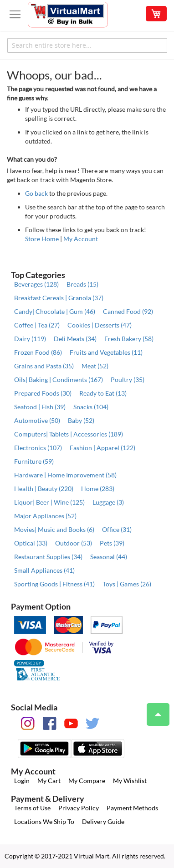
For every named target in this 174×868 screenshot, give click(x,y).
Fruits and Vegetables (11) (106, 352)
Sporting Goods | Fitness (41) (54, 584)
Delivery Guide (103, 821)
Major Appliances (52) (45, 516)
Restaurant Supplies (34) (48, 557)
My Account (81, 239)
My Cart (49, 781)
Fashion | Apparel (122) (102, 448)
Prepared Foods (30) (43, 393)
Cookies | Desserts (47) (100, 325)
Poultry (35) (128, 379)
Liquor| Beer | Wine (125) (49, 502)
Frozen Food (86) (38, 352)
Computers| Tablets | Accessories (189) (69, 434)
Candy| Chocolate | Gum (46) (55, 311)
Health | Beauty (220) (44, 489)
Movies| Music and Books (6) (54, 529)
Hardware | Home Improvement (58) (65, 475)
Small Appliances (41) (44, 570)
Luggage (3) (108, 502)
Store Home (42, 239)
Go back (36, 193)
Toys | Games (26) (127, 584)
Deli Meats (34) (75, 339)
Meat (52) (95, 366)
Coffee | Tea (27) (37, 325)
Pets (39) (112, 543)
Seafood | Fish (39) (40, 407)
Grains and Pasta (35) (44, 366)
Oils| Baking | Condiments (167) (59, 379)
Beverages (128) (36, 284)
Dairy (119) (30, 339)
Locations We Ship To (44, 821)
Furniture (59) (34, 461)
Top (154, 710)
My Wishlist (130, 781)
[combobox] (87, 45)
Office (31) (117, 529)
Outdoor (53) (74, 543)
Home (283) (98, 489)
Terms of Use (32, 808)
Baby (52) (81, 420)
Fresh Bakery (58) (129, 339)
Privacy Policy (79, 808)
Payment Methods (132, 808)
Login (22, 781)
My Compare (87, 781)
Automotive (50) (37, 420)
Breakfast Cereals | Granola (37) (59, 298)
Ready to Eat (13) (103, 393)
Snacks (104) (91, 407)
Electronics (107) (38, 448)
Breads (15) (82, 284)
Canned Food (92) (128, 311)
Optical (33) (31, 543)
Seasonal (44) (109, 557)
